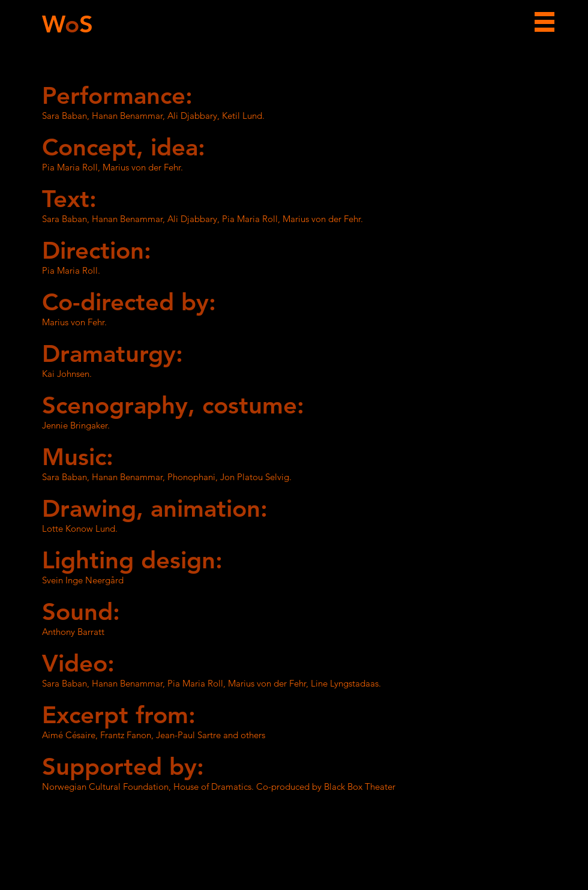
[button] (544, 22)
